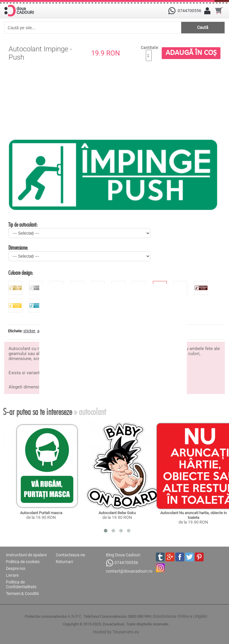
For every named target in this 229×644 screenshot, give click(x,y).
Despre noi (15, 568)
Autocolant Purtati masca (41, 513)
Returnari (64, 562)
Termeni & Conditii (22, 594)
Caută (203, 27)
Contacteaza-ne (70, 555)
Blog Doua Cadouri (123, 555)
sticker (29, 331)
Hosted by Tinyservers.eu (116, 632)
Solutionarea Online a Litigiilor (180, 616)
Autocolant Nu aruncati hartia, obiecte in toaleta (194, 515)
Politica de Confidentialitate (21, 584)
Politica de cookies (23, 562)
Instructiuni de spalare (26, 555)
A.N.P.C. (75, 616)
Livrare (12, 575)
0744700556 (122, 563)
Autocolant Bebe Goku (117, 513)
